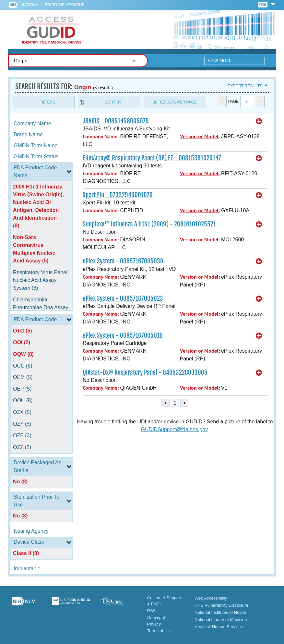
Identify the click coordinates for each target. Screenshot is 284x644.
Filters (47, 102)
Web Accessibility (211, 598)
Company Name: (101, 136)
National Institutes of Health (220, 612)
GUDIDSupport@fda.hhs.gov (174, 429)
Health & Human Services (219, 627)
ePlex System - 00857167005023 (123, 298)
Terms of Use (160, 631)
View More (220, 61)
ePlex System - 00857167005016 (123, 335)
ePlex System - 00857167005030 (123, 261)
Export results (245, 86)
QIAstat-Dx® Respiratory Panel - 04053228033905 (145, 372)
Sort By (113, 102)
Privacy (154, 624)
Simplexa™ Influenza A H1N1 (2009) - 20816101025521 (149, 224)
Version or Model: (200, 136)
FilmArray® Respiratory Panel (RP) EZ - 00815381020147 (152, 158)
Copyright (156, 618)
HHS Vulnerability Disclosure (221, 605)
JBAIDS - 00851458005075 (116, 121)
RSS (152, 611)
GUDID (52, 30)
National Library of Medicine (53, 5)
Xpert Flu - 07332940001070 (118, 195)
